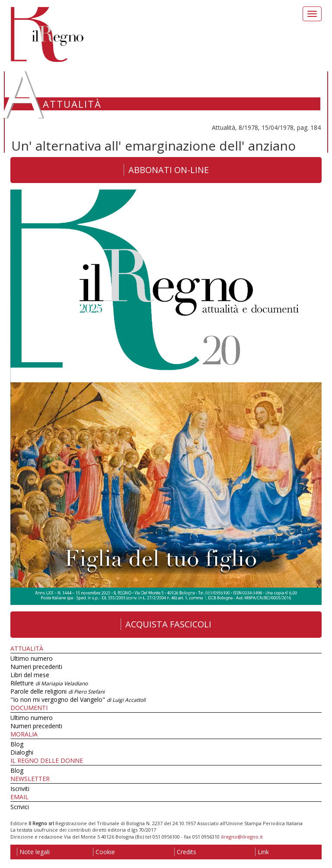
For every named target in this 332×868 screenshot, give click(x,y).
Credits (185, 852)
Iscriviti (20, 789)
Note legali (33, 852)
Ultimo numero (32, 658)
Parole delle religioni (57, 691)
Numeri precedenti (36, 667)
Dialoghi (22, 752)
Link (262, 852)
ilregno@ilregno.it (242, 837)
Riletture (49, 683)
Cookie (104, 852)
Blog (17, 744)
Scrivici (20, 807)
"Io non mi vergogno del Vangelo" (78, 699)
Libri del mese (30, 675)
